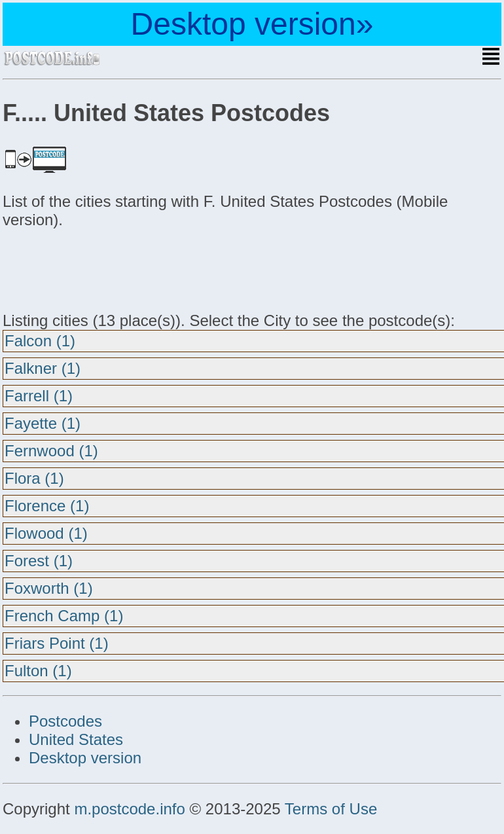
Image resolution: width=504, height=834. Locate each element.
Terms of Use (331, 809)
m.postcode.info (129, 809)
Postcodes (65, 721)
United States (76, 739)
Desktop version (85, 758)
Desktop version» (252, 24)
